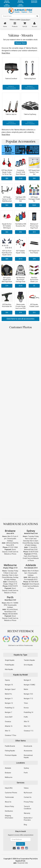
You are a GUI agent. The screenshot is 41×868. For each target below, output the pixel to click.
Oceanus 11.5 (29, 731)
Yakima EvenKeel (11, 79)
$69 (7, 205)
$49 (34, 178)
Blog (25, 825)
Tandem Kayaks (29, 660)
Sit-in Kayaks (28, 665)
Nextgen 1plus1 (10, 689)
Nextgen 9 (27, 680)
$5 (34, 286)
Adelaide (31, 565)
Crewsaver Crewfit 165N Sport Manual (20, 172)
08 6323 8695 (13, 614)
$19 (34, 232)
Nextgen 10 (9, 685)
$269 (34, 205)
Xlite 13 (7, 731)
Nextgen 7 (8, 712)
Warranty (27, 813)
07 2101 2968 (13, 547)
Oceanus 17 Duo (11, 735)
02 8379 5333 (33, 552)
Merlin (26, 689)
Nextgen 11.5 (28, 699)
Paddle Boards (10, 746)
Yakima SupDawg (30, 114)
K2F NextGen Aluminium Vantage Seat (20, 280)
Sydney (31, 531)
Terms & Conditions (27, 808)
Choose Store (26, 20)
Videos (26, 788)
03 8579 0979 (13, 586)
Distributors (9, 811)
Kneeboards (28, 746)
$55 (7, 232)
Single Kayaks (10, 660)
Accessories (28, 751)
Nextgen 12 (9, 703)
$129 (21, 286)
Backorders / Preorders (28, 819)
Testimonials (9, 797)
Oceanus (8, 722)
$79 (34, 259)
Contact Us (28, 797)
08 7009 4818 (33, 582)
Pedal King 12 (10, 708)
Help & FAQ (9, 788)
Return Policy (9, 806)
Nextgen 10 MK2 (29, 685)
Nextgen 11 (9, 699)
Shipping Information (9, 817)
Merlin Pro (8, 694)
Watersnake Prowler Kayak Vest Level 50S (20, 306)
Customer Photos (11, 793)
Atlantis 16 (9, 726)
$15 (34, 313)
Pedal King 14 (28, 712)
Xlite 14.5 (27, 726)
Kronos (26, 708)
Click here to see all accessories (20, 319)
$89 (7, 178)
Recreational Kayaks (28, 756)
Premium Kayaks (11, 755)
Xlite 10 (26, 722)
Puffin (26, 717)
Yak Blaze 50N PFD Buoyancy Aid (20, 199)
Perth (10, 597)
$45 (7, 313)
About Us (8, 802)
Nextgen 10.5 (28, 694)
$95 (21, 205)
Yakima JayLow (11, 114)
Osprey (7, 680)
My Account (28, 793)
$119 (21, 259)
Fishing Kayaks (10, 751)
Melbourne (10, 565)
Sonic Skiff (9, 717)
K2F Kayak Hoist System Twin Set (34, 172)
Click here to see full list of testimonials (20, 645)
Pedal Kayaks (10, 665)
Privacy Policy (29, 802)
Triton (26, 703)
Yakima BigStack (30, 79)
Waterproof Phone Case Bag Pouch (34, 226)
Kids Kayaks (9, 669)
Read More (6, 53)
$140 (21, 178)
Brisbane (10, 531)
